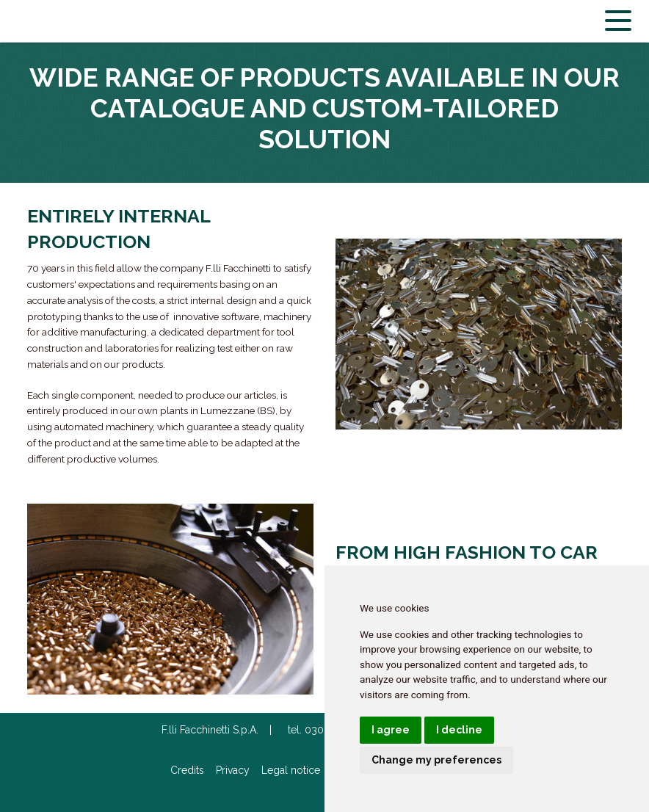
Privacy (233, 770)
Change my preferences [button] (436, 760)
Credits (187, 770)
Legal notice (291, 770)
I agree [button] (391, 730)
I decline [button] (459, 730)
